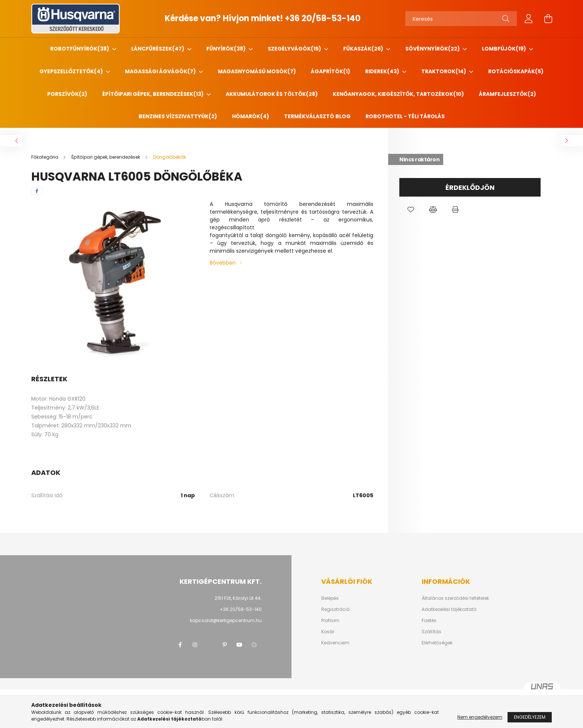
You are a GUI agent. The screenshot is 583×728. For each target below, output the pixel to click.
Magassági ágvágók (161, 71)
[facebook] (37, 191)
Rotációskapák (516, 71)
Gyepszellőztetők (72, 71)
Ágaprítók (331, 71)
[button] (410, 210)
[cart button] (548, 19)
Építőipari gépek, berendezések (154, 94)
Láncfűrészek (158, 49)
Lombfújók (505, 49)
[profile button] (529, 19)
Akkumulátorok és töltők (272, 94)
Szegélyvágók (295, 49)
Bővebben (223, 263)
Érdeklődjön (470, 187)
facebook (180, 645)
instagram (195, 645)
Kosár (328, 632)
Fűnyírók (227, 49)
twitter (210, 645)
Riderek (383, 71)
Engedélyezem (530, 717)
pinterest (225, 645)
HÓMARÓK (251, 116)
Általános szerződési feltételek (455, 598)
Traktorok (444, 71)
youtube (239, 645)
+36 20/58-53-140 (323, 18)
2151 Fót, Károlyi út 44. (238, 598)
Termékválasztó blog (317, 116)
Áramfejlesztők (508, 94)
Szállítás (431, 632)
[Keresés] (461, 19)
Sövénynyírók (433, 49)
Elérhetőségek (437, 643)
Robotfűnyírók (80, 49)
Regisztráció (335, 609)
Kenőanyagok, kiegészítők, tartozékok (398, 94)
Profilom (330, 621)
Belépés (330, 598)
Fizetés (429, 621)
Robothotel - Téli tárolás (405, 116)
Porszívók (67, 94)
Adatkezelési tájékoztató (449, 609)
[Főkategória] (45, 157)
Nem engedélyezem (480, 717)
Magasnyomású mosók (257, 71)
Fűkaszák (364, 49)
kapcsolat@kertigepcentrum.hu (226, 620)
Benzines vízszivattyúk (178, 116)
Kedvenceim (335, 643)
